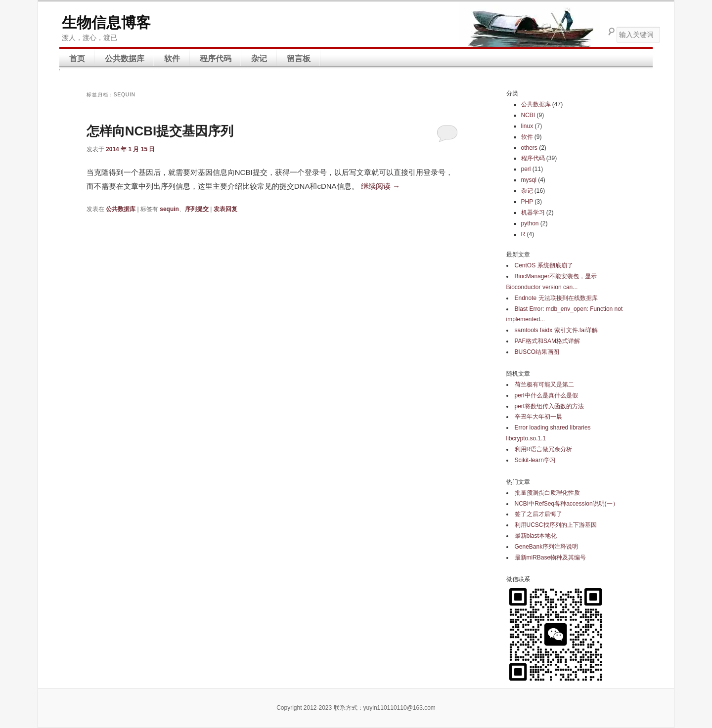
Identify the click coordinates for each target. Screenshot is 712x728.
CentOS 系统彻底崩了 (544, 265)
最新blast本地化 (536, 536)
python (530, 223)
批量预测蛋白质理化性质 (547, 493)
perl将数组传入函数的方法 (549, 406)
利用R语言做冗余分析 (544, 449)
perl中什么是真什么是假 (546, 395)
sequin (169, 209)
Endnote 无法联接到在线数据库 (556, 298)
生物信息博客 (106, 22)
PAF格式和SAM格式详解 (547, 341)
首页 (77, 59)
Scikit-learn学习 (535, 460)
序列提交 (197, 209)
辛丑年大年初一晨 (538, 417)
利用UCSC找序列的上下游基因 (556, 525)
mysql (529, 180)
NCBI (528, 115)
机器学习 (533, 213)
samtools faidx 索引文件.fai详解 (556, 330)
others (529, 148)
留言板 (299, 59)
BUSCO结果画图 (537, 352)
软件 (172, 59)
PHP (527, 202)
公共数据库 (125, 59)
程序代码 (216, 59)
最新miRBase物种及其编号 (551, 557)
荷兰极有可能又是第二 (544, 385)
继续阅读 (380, 186)
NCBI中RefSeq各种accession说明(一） (567, 504)
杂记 (259, 59)
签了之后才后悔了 (538, 514)
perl (526, 169)
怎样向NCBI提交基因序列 (160, 131)
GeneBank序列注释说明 (547, 547)
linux (527, 126)
